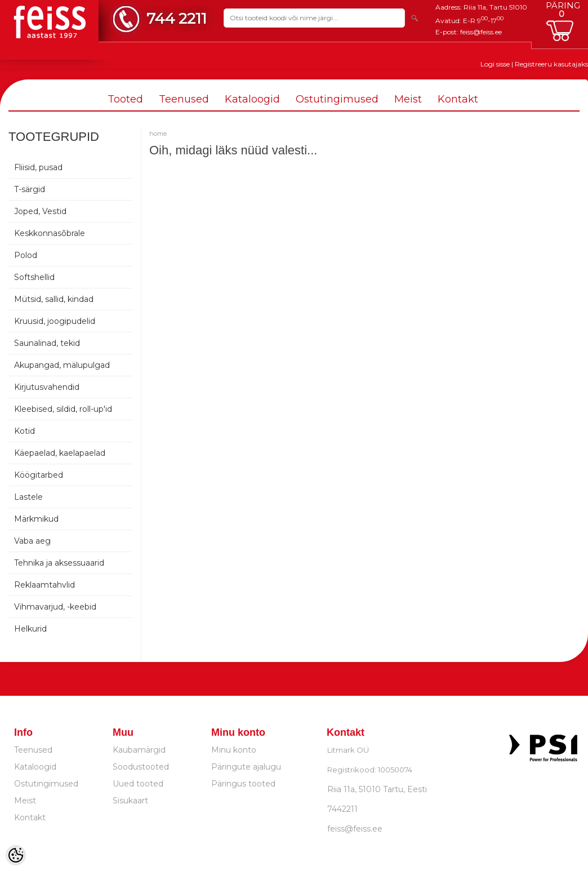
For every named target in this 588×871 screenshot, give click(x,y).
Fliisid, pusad (38, 167)
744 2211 (177, 18)
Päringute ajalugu (246, 767)
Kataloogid (252, 99)
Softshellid (34, 277)
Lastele (28, 497)
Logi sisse (495, 64)
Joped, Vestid (40, 211)
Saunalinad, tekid (47, 343)
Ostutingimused (337, 99)
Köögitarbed (39, 475)
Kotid (24, 431)
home (158, 134)
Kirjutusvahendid (47, 387)
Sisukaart (130, 801)
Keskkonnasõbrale (50, 233)
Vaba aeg (32, 541)
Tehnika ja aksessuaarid (59, 563)
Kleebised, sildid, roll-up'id (63, 409)
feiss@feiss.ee (481, 32)
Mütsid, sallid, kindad (54, 299)
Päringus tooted (243, 784)
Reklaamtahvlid (44, 585)
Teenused (184, 99)
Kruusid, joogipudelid (55, 321)
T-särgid (30, 189)
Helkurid (30, 629)
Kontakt (458, 99)
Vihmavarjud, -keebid (55, 607)
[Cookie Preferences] (16, 855)
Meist (408, 99)
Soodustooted (141, 767)
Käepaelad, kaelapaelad (60, 453)
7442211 (342, 809)
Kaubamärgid (139, 750)
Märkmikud (36, 519)
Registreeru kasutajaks (551, 64)
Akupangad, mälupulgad (62, 365)
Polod (26, 255)
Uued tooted (138, 784)
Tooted (125, 99)
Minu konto (234, 750)
